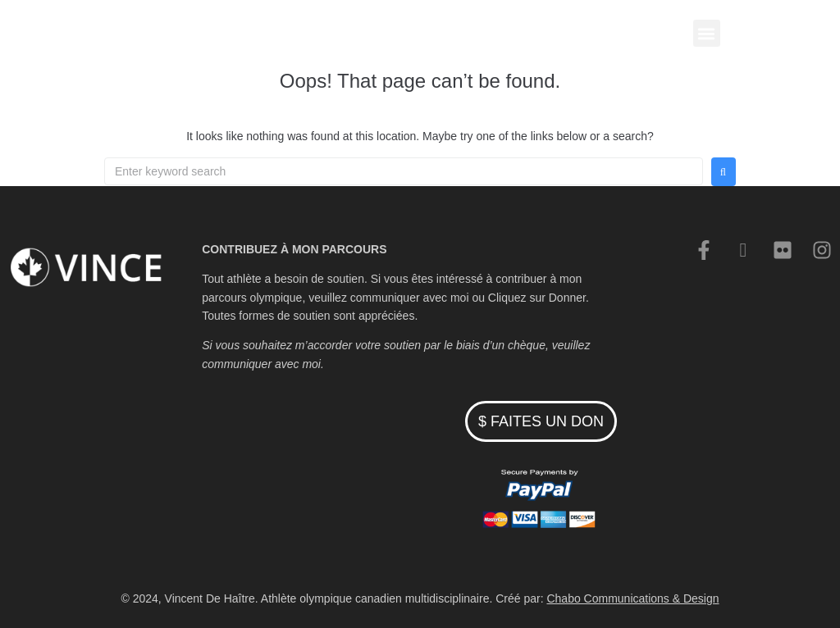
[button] (707, 33)
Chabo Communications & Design (632, 598)
